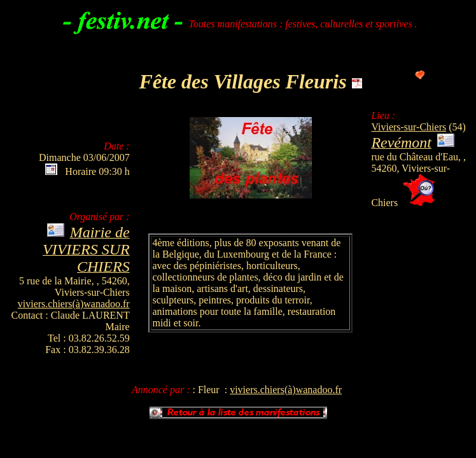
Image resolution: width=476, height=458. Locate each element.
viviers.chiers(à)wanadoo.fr (74, 304)
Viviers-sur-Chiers (409, 127)
